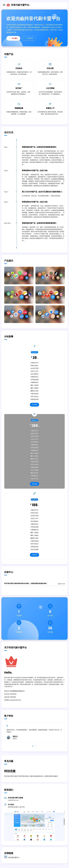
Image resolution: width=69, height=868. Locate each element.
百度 (6, 857)
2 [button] (34, 746)
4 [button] (36, 746)
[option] (34, 732)
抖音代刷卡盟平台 (20, 5)
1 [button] (33, 746)
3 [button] (35, 746)
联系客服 (34, 405)
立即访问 (29, 38)
